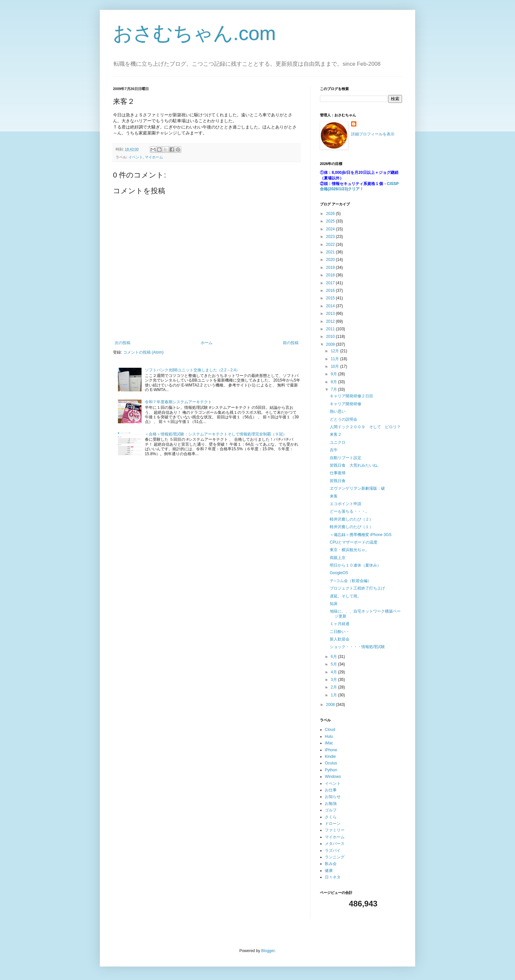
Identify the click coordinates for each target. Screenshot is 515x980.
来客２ (336, 434)
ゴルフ (331, 810)
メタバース (335, 844)
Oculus (331, 763)
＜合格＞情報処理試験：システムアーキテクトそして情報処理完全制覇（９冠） (216, 434)
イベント (136, 157)
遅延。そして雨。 (346, 596)
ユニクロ (338, 442)
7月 (334, 389)
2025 (331, 221)
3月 (334, 680)
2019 (331, 268)
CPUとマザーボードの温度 (354, 542)
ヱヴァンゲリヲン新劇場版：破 (357, 488)
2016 (331, 291)
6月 (334, 657)
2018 (331, 275)
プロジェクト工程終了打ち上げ (357, 588)
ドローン (333, 824)
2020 (331, 260)
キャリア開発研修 (346, 404)
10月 (336, 366)
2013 (331, 314)
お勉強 (331, 804)
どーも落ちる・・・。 (349, 511)
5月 (334, 664)
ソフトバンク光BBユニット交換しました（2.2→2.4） (192, 370)
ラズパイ (333, 851)
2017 (331, 283)
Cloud (330, 730)
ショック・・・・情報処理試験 (357, 647)
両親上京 (338, 558)
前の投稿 (291, 343)
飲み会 (331, 864)
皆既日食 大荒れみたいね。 (355, 465)
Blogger (268, 951)
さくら (331, 817)
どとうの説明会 (344, 419)
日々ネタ (333, 877)
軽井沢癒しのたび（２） (351, 519)
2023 (331, 237)
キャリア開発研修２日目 (351, 396)
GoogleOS (339, 573)
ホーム (207, 343)
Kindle (330, 757)
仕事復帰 (338, 473)
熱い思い (338, 411)
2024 (331, 229)
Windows (333, 777)
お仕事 (331, 790)
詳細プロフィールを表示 (373, 134)
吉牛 (334, 450)
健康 (329, 871)
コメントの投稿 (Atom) (143, 352)
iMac (329, 743)
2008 (331, 705)
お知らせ (333, 797)
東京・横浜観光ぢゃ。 (349, 550)
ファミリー (335, 830)
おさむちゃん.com (194, 33)
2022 (331, 245)
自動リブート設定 (346, 458)
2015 (331, 298)
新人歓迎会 (340, 639)
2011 (331, 329)
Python (331, 770)
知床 (334, 604)
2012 (331, 321)
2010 (331, 337)
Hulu (329, 736)
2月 (334, 687)
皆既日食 (338, 481)
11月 (336, 359)
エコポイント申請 (346, 504)
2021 (331, 252)
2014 (331, 306)
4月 (334, 672)
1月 (334, 695)
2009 (331, 344)
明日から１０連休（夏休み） (355, 565)
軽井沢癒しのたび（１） (351, 527)
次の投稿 (123, 343)
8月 (334, 382)
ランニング (335, 857)
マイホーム (154, 157)
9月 (334, 374)
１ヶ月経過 (340, 624)
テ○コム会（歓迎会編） (351, 581)
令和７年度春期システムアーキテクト (178, 402)
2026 (331, 214)
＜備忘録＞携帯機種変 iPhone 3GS (361, 535)
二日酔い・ (340, 632)
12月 (336, 351)
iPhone (331, 750)
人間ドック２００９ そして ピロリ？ (365, 427)
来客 (334, 496)
